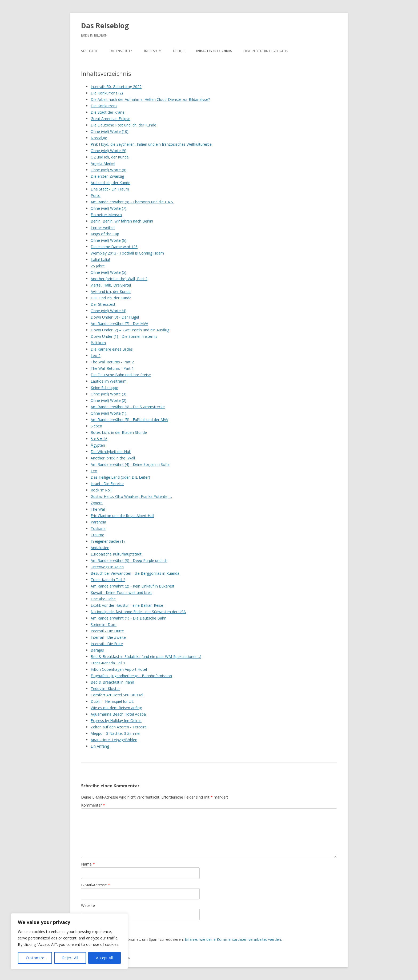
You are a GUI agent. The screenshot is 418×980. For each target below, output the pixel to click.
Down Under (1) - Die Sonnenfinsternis (124, 336)
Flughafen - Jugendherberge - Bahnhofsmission (131, 676)
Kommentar (93, 805)
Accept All (104, 958)
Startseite (89, 51)
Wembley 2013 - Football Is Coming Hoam (127, 253)
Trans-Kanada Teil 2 (108, 580)
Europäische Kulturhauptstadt (116, 554)
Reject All (70, 958)
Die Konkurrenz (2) (107, 93)
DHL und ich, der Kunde (111, 298)
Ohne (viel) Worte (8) (108, 170)
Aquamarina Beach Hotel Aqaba (118, 714)
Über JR (179, 51)
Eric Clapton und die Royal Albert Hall (122, 516)
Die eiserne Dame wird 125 (114, 247)
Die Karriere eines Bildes (112, 349)
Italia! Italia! (100, 259)
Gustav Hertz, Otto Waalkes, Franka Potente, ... (131, 496)
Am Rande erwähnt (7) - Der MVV (119, 324)
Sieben (96, 426)
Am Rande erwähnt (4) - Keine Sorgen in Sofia (130, 464)
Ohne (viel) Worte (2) (108, 400)
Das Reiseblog (105, 26)
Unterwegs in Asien (107, 567)
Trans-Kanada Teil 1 (108, 663)
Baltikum (98, 343)
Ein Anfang (100, 746)
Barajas (97, 650)
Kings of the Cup (105, 234)
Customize (35, 958)
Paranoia (98, 522)
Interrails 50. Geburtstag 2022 (116, 87)
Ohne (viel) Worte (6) (108, 240)
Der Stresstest (103, 304)
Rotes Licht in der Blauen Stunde (119, 432)
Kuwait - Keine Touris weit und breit (121, 592)
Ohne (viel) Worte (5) (108, 272)
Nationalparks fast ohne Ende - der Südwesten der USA (138, 612)
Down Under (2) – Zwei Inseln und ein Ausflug (130, 330)
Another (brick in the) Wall (113, 458)
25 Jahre (98, 266)
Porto (96, 195)
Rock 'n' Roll (101, 490)
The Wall (98, 509)
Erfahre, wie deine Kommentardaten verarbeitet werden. (233, 939)
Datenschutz (121, 51)
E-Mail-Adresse (96, 885)
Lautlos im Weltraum (109, 381)
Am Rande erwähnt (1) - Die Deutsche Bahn (128, 618)
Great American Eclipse (110, 119)
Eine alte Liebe (103, 599)
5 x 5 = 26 (99, 439)
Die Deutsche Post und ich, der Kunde (123, 125)
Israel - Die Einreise (107, 484)
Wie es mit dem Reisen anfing (116, 708)
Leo (94, 471)
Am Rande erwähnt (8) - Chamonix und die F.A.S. (132, 202)
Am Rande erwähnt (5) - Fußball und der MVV (129, 420)
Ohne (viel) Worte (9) (108, 151)
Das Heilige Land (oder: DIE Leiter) (120, 477)
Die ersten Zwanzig (107, 176)
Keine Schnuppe (104, 388)
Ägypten (98, 445)
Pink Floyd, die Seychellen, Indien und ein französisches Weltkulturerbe (151, 144)
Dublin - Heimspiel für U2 (112, 701)
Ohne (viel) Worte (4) (108, 311)
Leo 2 (96, 356)
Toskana (98, 528)
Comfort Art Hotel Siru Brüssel (117, 695)
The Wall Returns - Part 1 (112, 368)
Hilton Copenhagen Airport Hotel (119, 669)
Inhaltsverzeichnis (214, 51)
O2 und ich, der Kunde (110, 157)
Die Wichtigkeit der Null (111, 452)
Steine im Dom (104, 624)
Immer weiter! (103, 227)
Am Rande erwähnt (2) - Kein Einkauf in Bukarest (132, 586)
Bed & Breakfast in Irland (112, 682)
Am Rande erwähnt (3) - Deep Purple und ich (129, 560)
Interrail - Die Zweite (108, 637)
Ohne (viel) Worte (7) (108, 208)
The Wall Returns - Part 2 (112, 362)
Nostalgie (99, 138)
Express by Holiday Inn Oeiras (116, 721)
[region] (69, 941)
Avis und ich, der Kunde (111, 291)
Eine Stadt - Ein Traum (110, 189)
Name (88, 864)
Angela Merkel (103, 163)
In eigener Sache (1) (108, 541)
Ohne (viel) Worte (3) (108, 394)
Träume (97, 535)
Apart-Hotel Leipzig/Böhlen (114, 740)
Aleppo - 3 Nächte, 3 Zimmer (116, 733)
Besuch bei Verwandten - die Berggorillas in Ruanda (135, 573)
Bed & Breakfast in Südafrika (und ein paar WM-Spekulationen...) (146, 656)
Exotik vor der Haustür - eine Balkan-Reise (127, 605)
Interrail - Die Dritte (107, 631)
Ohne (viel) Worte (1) (108, 413)
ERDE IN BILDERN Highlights (266, 51)
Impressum (153, 51)
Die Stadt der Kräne (108, 112)
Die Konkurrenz (104, 106)
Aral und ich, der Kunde (110, 183)
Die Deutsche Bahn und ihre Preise (121, 375)
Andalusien (100, 548)
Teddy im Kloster (105, 689)
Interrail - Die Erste (107, 644)
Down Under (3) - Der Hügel (115, 317)
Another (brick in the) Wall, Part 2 (119, 279)
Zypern (97, 503)
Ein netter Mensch (106, 215)
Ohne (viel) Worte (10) (110, 131)
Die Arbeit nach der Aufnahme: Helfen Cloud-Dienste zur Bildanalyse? (150, 99)
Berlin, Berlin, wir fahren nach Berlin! (122, 221)
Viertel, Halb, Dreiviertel (111, 285)
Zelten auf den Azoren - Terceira (119, 727)
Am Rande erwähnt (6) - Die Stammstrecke (128, 407)
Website (88, 905)
